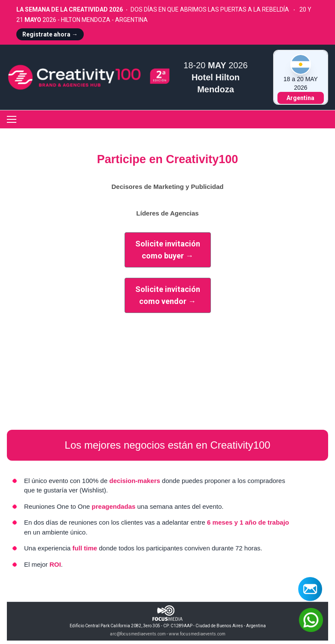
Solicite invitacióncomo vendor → (168, 295)
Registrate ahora (50, 34)
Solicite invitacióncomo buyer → (168, 250)
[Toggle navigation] (12, 119)
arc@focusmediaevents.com (138, 634)
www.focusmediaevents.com (197, 634)
